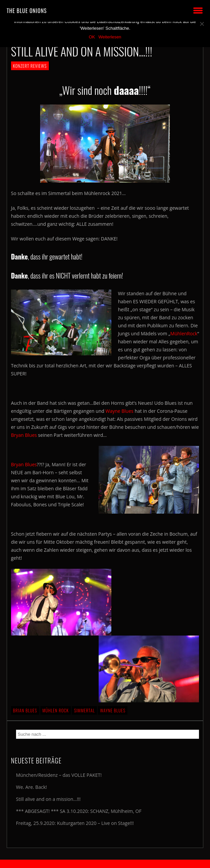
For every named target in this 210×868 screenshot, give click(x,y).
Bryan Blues (24, 435)
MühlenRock (184, 333)
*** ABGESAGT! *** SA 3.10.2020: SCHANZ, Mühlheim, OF (79, 811)
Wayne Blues (120, 411)
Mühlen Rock (56, 710)
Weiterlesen (110, 37)
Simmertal (84, 710)
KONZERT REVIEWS (30, 66)
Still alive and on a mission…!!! (48, 799)
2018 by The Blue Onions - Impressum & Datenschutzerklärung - (105, 864)
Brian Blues (25, 710)
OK (92, 37)
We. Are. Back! (31, 787)
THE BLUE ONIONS (27, 11)
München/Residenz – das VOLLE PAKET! (59, 775)
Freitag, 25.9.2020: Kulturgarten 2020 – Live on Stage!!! (75, 823)
